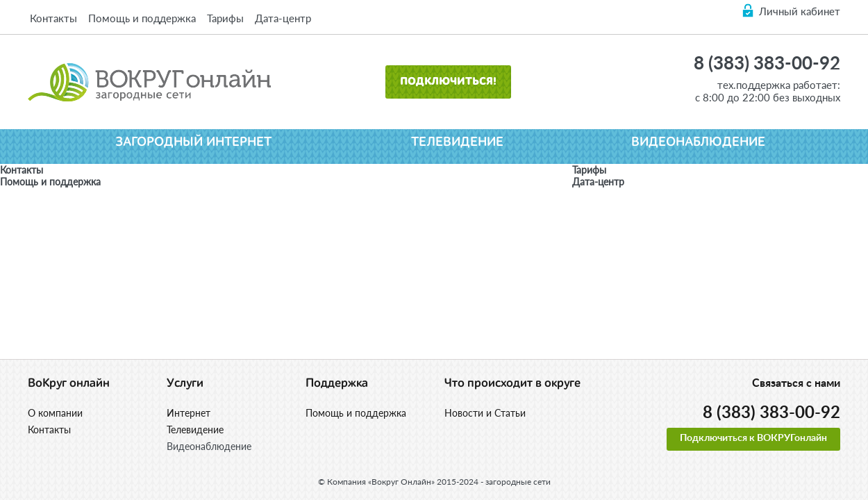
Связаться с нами (796, 383)
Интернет (189, 413)
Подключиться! (448, 82)
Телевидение (457, 142)
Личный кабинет (800, 11)
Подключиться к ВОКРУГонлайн (753, 438)
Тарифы (225, 18)
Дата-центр (283, 18)
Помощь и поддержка (142, 18)
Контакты (53, 18)
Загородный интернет (193, 142)
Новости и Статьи (485, 413)
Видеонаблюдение (698, 142)
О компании (55, 413)
